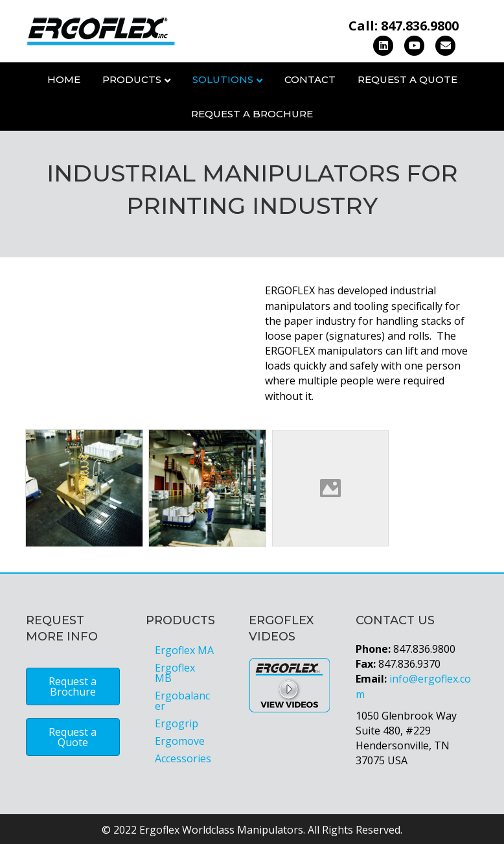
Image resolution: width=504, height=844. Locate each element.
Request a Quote (407, 79)
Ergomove (180, 741)
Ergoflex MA (184, 650)
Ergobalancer (182, 701)
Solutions (223, 79)
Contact (310, 79)
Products (132, 79)
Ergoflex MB (175, 673)
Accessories (183, 758)
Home (64, 79)
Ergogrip (177, 723)
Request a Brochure (252, 114)
